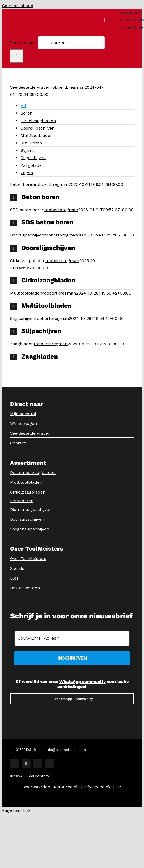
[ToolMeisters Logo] (76, 14)
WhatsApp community (83, 682)
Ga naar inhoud (18, 6)
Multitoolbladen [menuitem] (37, 136)
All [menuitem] (23, 106)
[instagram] (26, 763)
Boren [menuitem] (27, 113)
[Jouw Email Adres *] (72, 638)
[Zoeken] (17, 56)
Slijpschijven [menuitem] (33, 158)
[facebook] (15, 763)
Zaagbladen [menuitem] (32, 165)
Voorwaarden (37, 787)
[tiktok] (38, 763)
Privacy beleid (98, 787)
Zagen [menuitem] (27, 173)
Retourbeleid (67, 787)
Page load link (16, 810)
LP (118, 787)
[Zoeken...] (71, 43)
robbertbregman (68, 87)
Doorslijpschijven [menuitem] (38, 128)
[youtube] (49, 763)
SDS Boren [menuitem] (31, 143)
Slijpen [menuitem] (27, 150)
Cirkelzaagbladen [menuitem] (38, 121)
